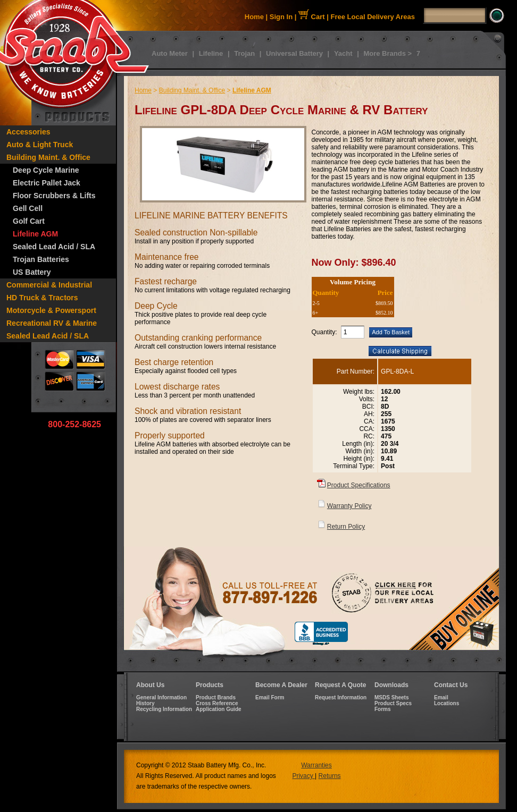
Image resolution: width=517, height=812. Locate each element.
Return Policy (346, 527)
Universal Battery (294, 53)
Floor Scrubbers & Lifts (54, 196)
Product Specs (393, 703)
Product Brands (216, 697)
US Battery (32, 272)
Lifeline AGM (35, 234)
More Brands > (387, 53)
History (145, 703)
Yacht (343, 53)
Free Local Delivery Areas (373, 17)
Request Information (341, 697)
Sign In (281, 17)
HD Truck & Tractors (42, 298)
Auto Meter (170, 53)
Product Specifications (359, 485)
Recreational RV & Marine (52, 323)
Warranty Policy (349, 506)
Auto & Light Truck (40, 145)
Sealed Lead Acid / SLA (54, 247)
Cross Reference (217, 703)
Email (441, 697)
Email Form (270, 697)
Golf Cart (29, 221)
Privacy (303, 776)
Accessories (28, 132)
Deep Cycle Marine (46, 170)
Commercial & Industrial (49, 285)
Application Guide (219, 709)
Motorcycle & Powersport (51, 310)
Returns (330, 776)
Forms (383, 709)
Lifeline (211, 53)
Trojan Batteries (41, 259)
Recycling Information (164, 709)
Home (254, 17)
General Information (161, 697)
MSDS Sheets (391, 697)
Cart (312, 17)
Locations (447, 703)
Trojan (244, 53)
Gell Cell (28, 208)
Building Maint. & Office (48, 157)
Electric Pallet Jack (47, 183)
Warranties (316, 765)
